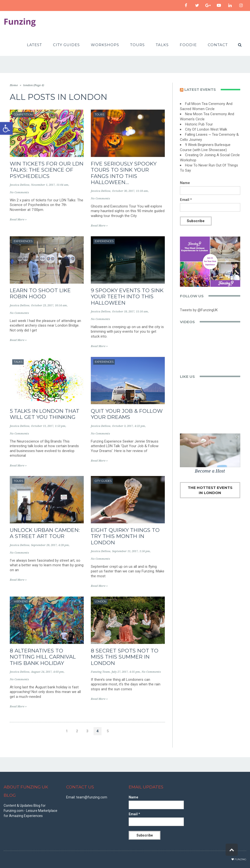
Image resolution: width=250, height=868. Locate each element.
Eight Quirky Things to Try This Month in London (125, 536)
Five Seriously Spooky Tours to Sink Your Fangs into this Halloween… (124, 173)
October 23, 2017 (42, 305)
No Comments (19, 192)
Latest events (200, 89)
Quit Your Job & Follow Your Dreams (127, 414)
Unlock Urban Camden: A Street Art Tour (45, 533)
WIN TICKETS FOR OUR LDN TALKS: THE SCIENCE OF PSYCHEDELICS (47, 170)
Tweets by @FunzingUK (199, 310)
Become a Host (210, 471)
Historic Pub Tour (199, 124)
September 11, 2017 (125, 551)
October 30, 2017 (123, 191)
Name (185, 183)
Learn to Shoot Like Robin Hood (40, 293)
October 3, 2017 (122, 426)
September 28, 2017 (44, 545)
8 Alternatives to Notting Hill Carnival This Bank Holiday (43, 657)
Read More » (18, 220)
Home (14, 85)
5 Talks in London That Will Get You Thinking (45, 414)
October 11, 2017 (42, 426)
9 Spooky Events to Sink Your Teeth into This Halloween (127, 296)
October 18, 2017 (123, 312)
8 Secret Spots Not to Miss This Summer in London (125, 657)
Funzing (240, 859)
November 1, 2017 (43, 185)
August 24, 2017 (41, 672)
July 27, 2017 (120, 672)
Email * (186, 200)
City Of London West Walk (206, 129)
